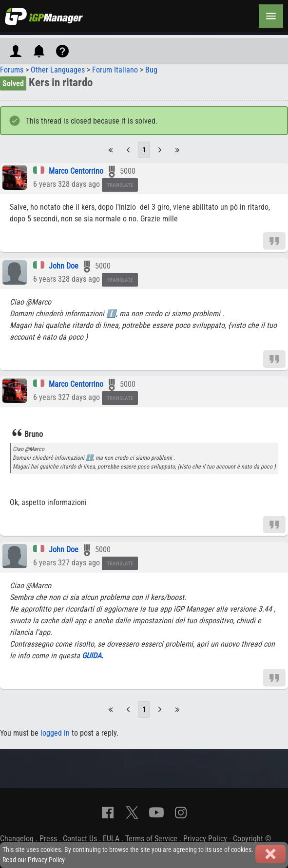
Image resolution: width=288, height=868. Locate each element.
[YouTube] (156, 813)
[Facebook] (108, 813)
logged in (55, 733)
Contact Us (80, 839)
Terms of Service (151, 839)
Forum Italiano (115, 70)
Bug (151, 70)
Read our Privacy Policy (34, 860)
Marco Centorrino (76, 171)
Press (48, 839)
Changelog (17, 839)
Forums (12, 70)
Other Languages (58, 70)
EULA (111, 839)
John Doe (64, 266)
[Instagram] (181, 813)
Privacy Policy (205, 839)
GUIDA (92, 656)
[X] (132, 813)
